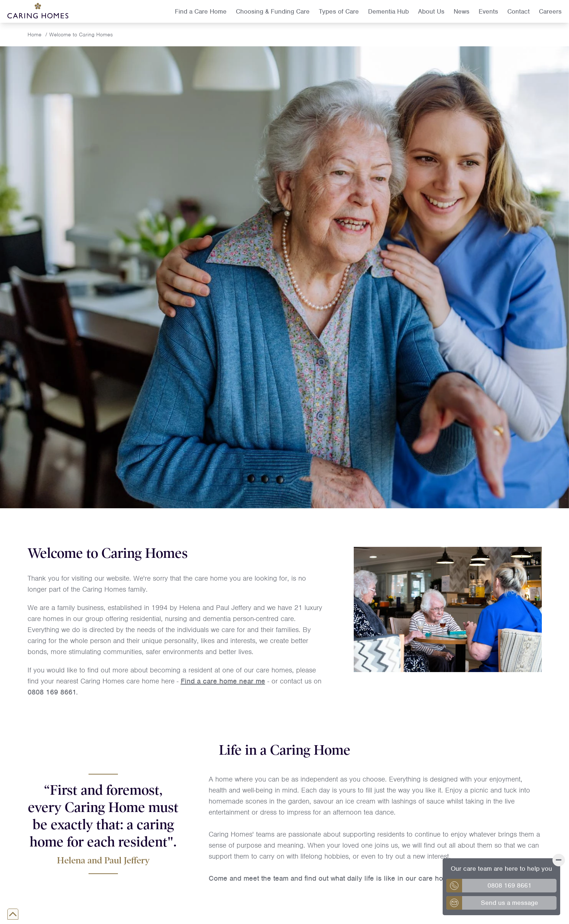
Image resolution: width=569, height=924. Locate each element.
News (462, 11)
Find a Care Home (201, 11)
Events (488, 11)
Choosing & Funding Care (273, 11)
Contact (518, 11)
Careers (550, 11)
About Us (431, 11)
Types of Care (339, 11)
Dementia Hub (388, 11)
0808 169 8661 (52, 692)
